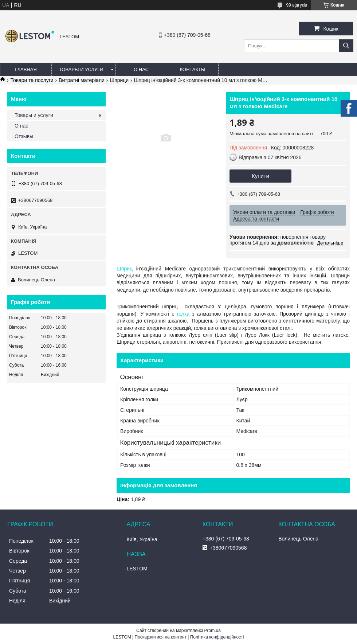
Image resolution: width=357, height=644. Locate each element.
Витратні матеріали (82, 80)
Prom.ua (213, 631)
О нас (141, 69)
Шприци (119, 80)
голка (183, 314)
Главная (26, 69)
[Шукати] (346, 46)
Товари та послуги (32, 80)
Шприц (125, 269)
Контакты (192, 69)
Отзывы (24, 136)
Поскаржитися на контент (161, 637)
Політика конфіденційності (217, 637)
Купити (260, 176)
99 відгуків (297, 5)
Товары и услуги (81, 69)
